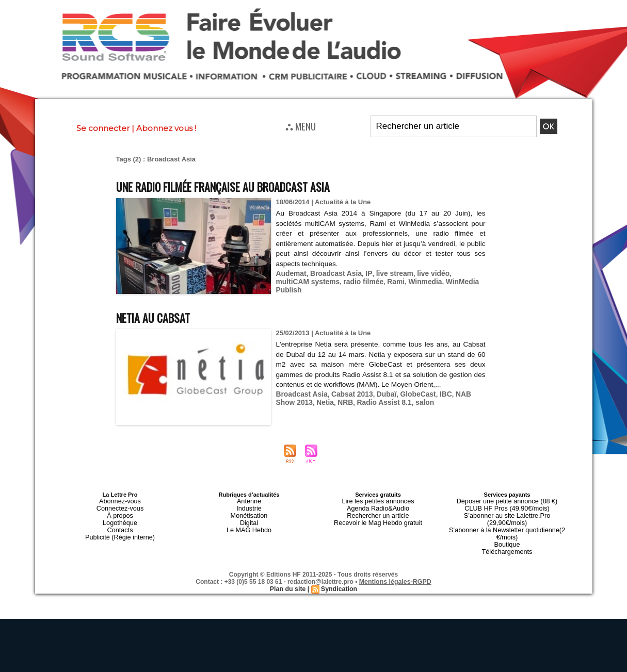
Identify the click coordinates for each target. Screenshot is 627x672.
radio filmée (325, 281)
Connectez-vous (120, 507)
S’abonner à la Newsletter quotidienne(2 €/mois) (507, 522)
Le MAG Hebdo (249, 526)
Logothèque (120, 519)
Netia (303, 401)
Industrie (249, 507)
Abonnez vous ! (166, 128)
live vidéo (424, 273)
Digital (249, 519)
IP (364, 273)
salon (397, 401)
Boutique (507, 532)
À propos (120, 513)
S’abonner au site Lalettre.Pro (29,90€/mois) (507, 513)
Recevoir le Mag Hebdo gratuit (378, 519)
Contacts (120, 526)
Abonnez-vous (120, 501)
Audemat (291, 273)
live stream (388, 273)
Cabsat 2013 (348, 394)
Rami (356, 281)
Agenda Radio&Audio (378, 507)
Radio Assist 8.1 (359, 401)
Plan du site (288, 575)
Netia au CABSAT (159, 317)
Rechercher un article (378, 513)
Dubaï (380, 394)
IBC (437, 394)
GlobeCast (410, 394)
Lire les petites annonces (378, 501)
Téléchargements (507, 538)
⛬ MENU (301, 126)
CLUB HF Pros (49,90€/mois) (507, 507)
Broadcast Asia (332, 273)
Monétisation (249, 513)
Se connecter (103, 128)
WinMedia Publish (432, 281)
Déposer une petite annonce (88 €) (507, 501)
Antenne (249, 501)
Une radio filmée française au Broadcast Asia (241, 186)
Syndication (339, 575)
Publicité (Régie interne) (120, 532)
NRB (322, 401)
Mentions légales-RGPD (395, 567)
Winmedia (384, 281)
